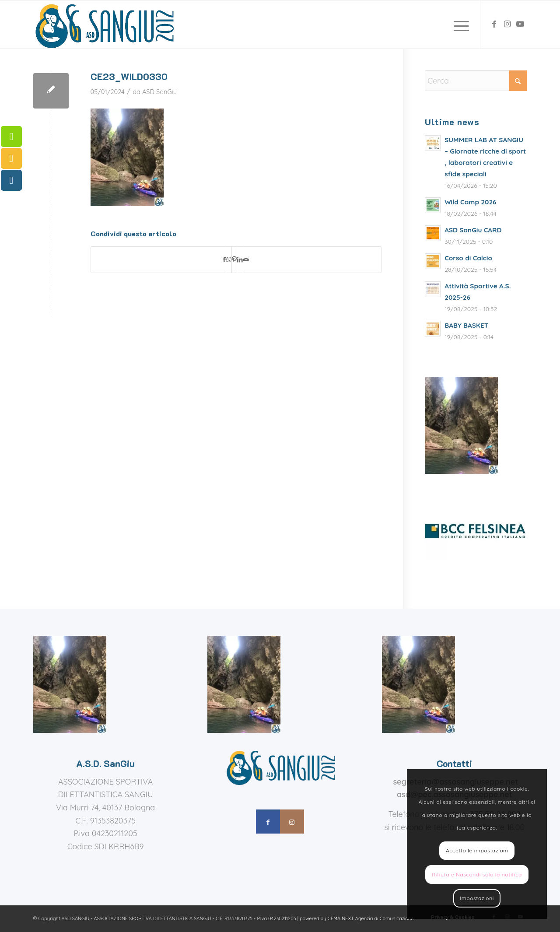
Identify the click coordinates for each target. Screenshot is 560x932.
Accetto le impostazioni (477, 850)
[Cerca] (476, 81)
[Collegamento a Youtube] (520, 24)
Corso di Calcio (468, 258)
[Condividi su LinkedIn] (240, 260)
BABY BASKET (466, 325)
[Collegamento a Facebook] (494, 24)
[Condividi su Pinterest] (234, 260)
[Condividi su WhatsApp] (229, 260)
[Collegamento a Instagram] (507, 24)
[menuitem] (458, 25)
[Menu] (458, 25)
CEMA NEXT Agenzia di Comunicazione (371, 918)
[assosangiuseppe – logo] (104, 25)
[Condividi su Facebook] (224, 260)
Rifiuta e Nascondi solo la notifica (477, 874)
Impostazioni (477, 898)
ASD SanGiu (159, 92)
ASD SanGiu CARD (473, 230)
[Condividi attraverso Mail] (246, 260)
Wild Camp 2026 (470, 202)
